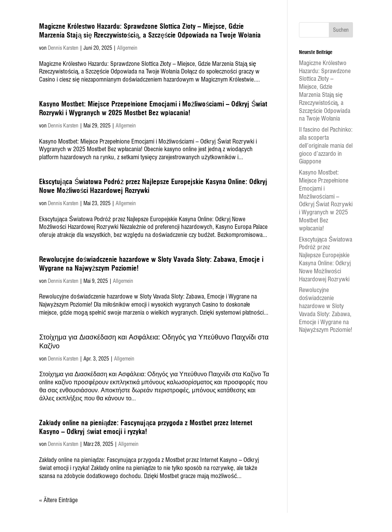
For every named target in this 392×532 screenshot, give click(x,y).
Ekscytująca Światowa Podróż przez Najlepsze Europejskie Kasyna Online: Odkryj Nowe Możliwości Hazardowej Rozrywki (326, 259)
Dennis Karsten (63, 48)
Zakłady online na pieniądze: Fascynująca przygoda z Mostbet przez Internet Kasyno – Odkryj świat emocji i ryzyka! (146, 427)
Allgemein (127, 48)
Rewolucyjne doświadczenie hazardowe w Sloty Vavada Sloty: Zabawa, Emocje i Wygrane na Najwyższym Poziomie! (326, 310)
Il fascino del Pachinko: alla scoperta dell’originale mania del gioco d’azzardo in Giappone (326, 145)
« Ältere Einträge (58, 500)
